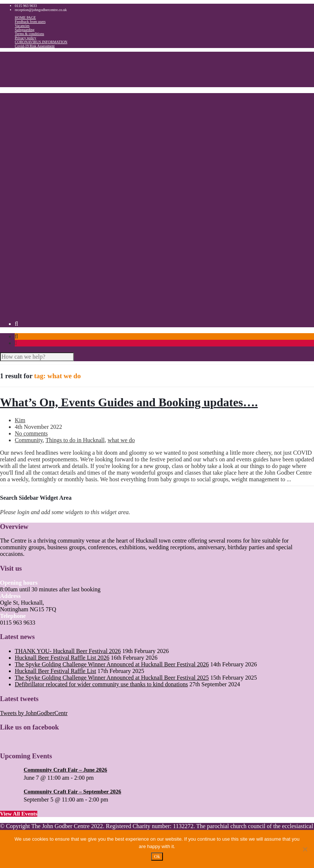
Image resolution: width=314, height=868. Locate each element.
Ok (157, 856)
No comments (31, 433)
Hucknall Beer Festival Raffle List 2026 (62, 658)
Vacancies (22, 26)
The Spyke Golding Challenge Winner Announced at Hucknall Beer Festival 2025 (112, 678)
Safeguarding (25, 30)
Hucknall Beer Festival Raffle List (55, 671)
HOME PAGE (25, 18)
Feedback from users (30, 22)
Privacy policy (25, 38)
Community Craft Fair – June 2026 (65, 770)
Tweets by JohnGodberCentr (34, 713)
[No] (305, 849)
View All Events (19, 814)
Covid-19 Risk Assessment (35, 46)
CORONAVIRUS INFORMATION (41, 42)
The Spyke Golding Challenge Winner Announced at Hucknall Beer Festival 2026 (112, 664)
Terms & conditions (29, 34)
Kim (20, 420)
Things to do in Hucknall (75, 440)
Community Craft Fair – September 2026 (72, 792)
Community (29, 440)
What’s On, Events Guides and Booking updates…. (129, 402)
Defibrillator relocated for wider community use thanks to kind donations (101, 684)
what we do (121, 440)
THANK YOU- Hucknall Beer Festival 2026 (68, 651)
